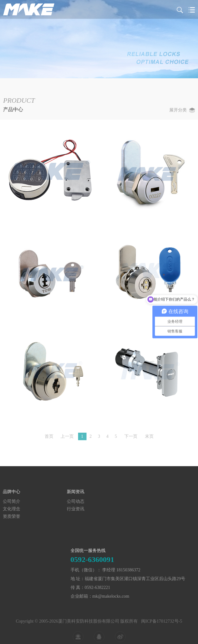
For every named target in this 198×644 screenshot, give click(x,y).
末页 (149, 439)
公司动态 (17, 501)
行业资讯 (17, 509)
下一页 (131, 439)
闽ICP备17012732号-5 (162, 629)
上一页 (67, 439)
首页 (49, 439)
